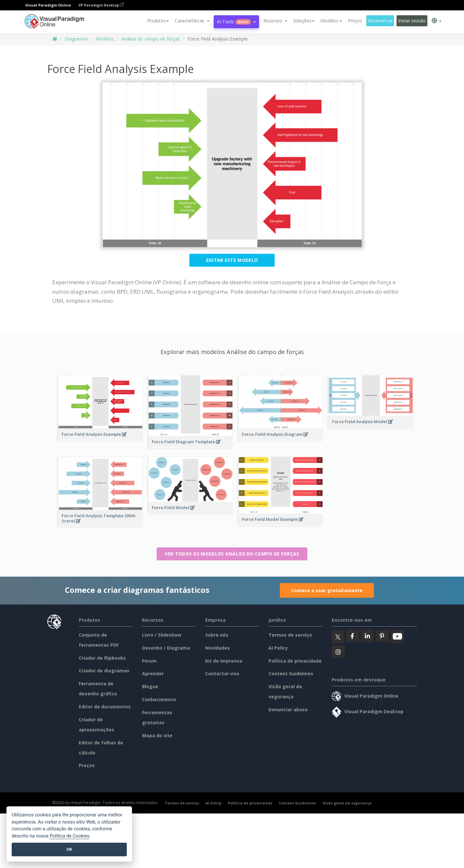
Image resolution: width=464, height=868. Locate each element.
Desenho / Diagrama (166, 648)
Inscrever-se (380, 21)
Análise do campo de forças (151, 39)
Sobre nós (217, 635)
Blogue (150, 686)
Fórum (149, 661)
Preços (355, 21)
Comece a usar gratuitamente (327, 590)
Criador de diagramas (104, 671)
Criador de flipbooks (102, 658)
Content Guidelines (291, 673)
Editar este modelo (232, 260)
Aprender (153, 673)
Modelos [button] (331, 21)
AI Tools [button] (236, 22)
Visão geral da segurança (347, 803)
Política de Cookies (69, 836)
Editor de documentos (105, 707)
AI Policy (278, 648)
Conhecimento (159, 699)
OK (69, 849)
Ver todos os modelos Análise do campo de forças (232, 554)
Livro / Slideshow (162, 635)
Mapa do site (157, 735)
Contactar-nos (222, 673)
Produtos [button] (158, 21)
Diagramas (76, 39)
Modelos (105, 39)
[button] (192, 21)
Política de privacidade (295, 661)
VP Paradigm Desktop (101, 5)
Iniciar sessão (412, 21)
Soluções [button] (304, 21)
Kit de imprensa (224, 661)
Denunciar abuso (288, 709)
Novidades (218, 648)
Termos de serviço (290, 635)
